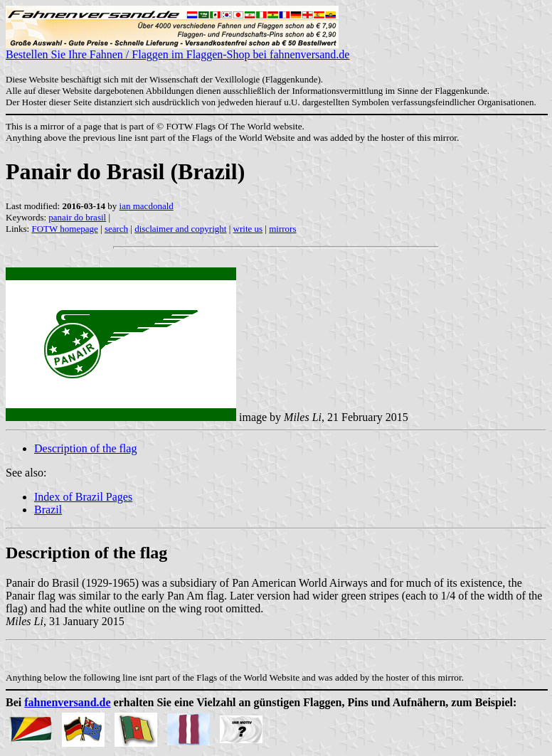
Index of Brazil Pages (83, 497)
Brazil (48, 510)
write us (248, 229)
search (116, 229)
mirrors (282, 229)
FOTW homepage (64, 229)
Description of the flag (85, 448)
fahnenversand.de (67, 702)
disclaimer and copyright (180, 229)
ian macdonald (147, 206)
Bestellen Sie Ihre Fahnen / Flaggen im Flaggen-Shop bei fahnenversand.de (177, 49)
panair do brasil (77, 217)
